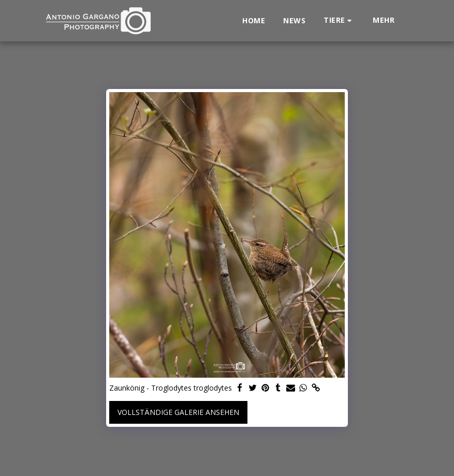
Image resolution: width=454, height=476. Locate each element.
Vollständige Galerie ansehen (178, 412)
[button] (339, 20)
